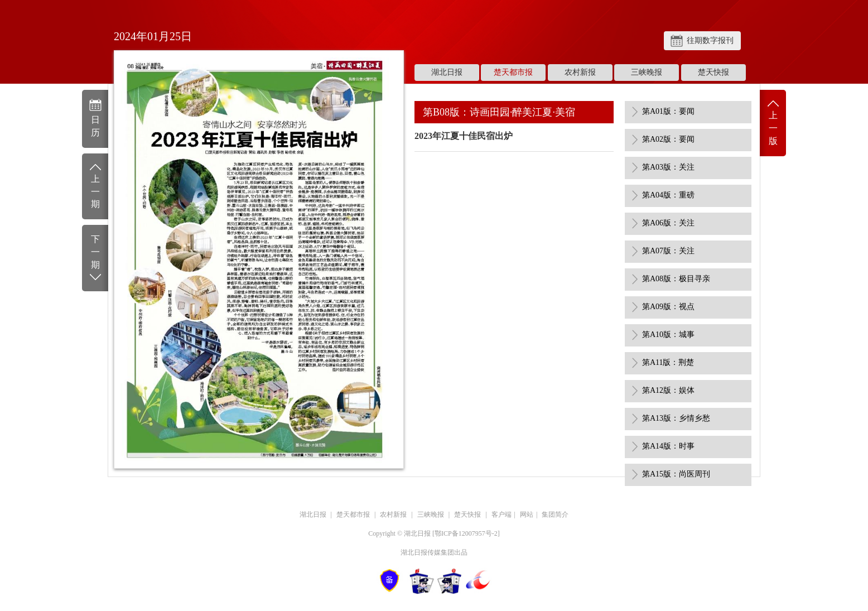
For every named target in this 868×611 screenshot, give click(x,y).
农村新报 (580, 72)
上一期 (95, 186)
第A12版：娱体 (668, 390)
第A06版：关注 (668, 223)
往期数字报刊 (710, 40)
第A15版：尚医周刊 (676, 474)
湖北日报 (447, 72)
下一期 (95, 259)
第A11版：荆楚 (668, 362)
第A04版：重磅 (668, 195)
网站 (527, 514)
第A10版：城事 (668, 335)
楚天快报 (713, 72)
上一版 (773, 122)
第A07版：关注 (668, 251)
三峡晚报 (647, 72)
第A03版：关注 (668, 167)
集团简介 (555, 514)
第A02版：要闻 (668, 139)
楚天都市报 (513, 72)
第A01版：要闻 (668, 111)
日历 (95, 118)
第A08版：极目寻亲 (676, 279)
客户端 (501, 514)
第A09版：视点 (668, 307)
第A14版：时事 (668, 446)
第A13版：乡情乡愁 (676, 418)
